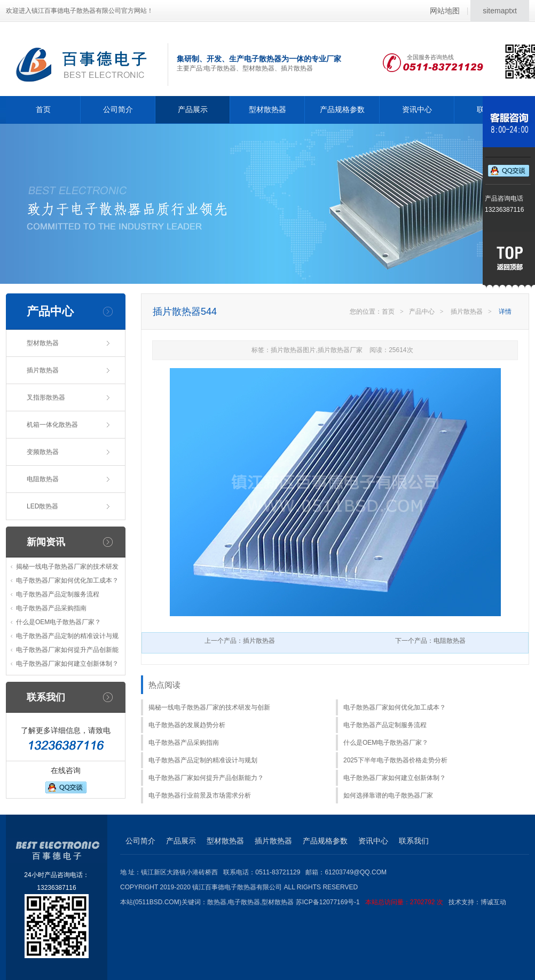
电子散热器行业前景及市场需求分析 (200, 795)
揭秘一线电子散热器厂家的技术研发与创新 (209, 707)
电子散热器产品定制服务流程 (58, 594)
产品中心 (422, 312)
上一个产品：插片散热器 (240, 641)
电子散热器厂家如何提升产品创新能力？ (206, 778)
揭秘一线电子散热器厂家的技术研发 (67, 567)
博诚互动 (493, 902)
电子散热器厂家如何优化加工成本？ (67, 580)
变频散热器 (43, 452)
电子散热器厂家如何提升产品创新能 (67, 650)
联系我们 (414, 841)
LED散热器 (42, 506)
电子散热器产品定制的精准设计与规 (67, 636)
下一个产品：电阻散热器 (430, 641)
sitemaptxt (500, 11)
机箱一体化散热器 (52, 425)
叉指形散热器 (46, 397)
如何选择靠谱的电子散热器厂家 (388, 795)
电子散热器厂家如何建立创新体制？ (67, 664)
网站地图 (445, 11)
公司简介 (118, 109)
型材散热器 (267, 109)
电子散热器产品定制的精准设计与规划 (203, 760)
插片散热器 (43, 370)
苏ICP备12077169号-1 (372, 902)
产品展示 (193, 109)
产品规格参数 (342, 109)
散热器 (217, 902)
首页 (43, 109)
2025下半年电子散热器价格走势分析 (395, 760)
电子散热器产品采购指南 (51, 608)
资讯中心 (417, 109)
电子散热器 (244, 902)
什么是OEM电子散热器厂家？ (58, 622)
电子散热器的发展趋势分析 (187, 725)
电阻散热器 (43, 479)
